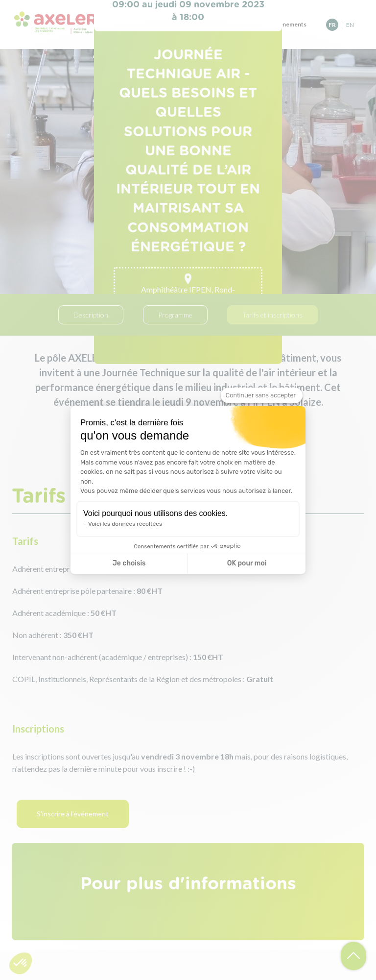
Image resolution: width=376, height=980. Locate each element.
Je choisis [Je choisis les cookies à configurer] (129, 563)
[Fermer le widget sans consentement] (262, 395)
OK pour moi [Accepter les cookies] (247, 563)
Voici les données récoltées (125, 524)
